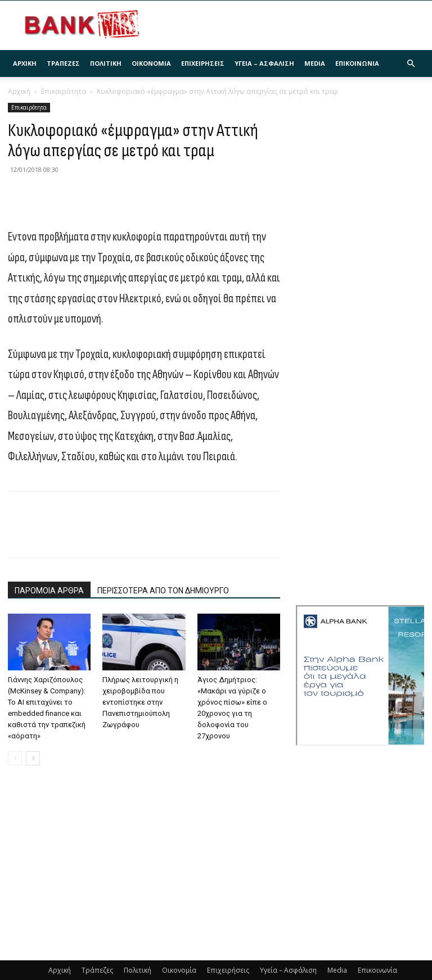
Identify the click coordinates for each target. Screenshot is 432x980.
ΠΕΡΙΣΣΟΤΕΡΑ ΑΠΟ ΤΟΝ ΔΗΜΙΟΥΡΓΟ (163, 591)
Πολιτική (106, 63)
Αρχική (25, 63)
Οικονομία (151, 63)
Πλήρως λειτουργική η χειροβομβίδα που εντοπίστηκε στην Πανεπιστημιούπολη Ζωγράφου (140, 702)
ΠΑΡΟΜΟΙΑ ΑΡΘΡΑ (49, 591)
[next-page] (33, 758)
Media (315, 63)
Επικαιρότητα (64, 91)
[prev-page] (15, 758)
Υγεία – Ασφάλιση (264, 63)
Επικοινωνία (357, 63)
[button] (411, 64)
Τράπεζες (63, 63)
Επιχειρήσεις (203, 63)
